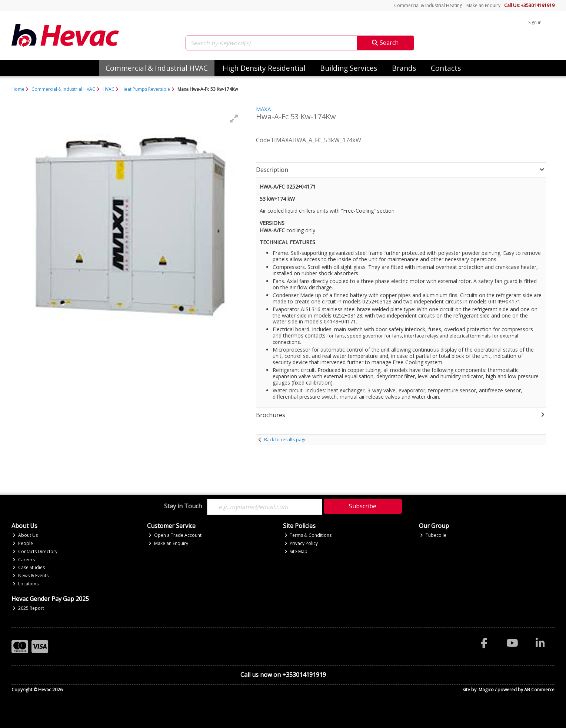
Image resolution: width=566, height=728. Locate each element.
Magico (486, 690)
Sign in (535, 22)
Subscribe (363, 506)
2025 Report (28, 608)
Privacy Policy (301, 543)
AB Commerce (539, 690)
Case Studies (29, 567)
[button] (234, 119)
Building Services (349, 68)
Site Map (296, 551)
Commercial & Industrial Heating (428, 5)
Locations (26, 584)
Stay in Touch (183, 506)
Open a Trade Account (175, 535)
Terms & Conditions (308, 535)
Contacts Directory (35, 551)
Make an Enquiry (483, 5)
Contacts (446, 68)
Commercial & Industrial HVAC (157, 68)
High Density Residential (264, 68)
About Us (25, 535)
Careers (24, 560)
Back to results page (285, 440)
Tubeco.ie (433, 535)
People (23, 543)
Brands (404, 68)
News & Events (31, 576)
